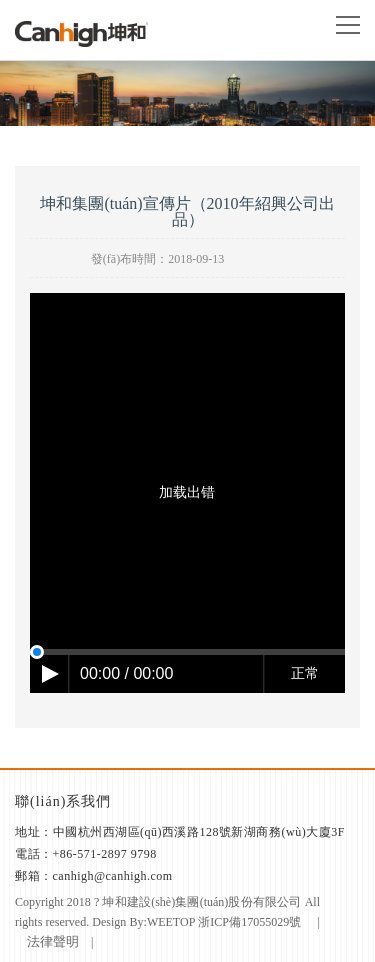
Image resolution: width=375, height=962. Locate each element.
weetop (171, 922)
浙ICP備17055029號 (250, 922)
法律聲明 (53, 941)
